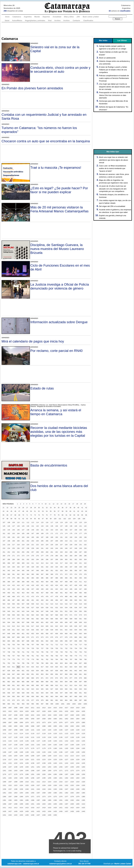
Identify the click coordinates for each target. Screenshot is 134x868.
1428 (16, 811)
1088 (44, 726)
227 (61, 545)
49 (27, 511)
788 (76, 659)
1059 (49, 719)
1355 (27, 793)
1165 (55, 745)
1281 (32, 774)
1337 (10, 789)
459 (52, 593)
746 (47, 652)
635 (33, 630)
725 (33, 648)
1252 (38, 767)
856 (57, 674)
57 (59, 511)
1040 (27, 715)
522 (9, 608)
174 (66, 533)
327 (23, 567)
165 (23, 533)
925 (42, 689)
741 (23, 652)
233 (4, 548)
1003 (74, 704)
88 (7, 519)
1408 (72, 804)
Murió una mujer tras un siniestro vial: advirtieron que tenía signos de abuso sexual (114, 160)
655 (42, 634)
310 (28, 563)
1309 (21, 782)
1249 (21, 767)
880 (85, 678)
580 (28, 619)
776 (18, 659)
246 (66, 548)
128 (18, 526)
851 (33, 674)
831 (23, 671)
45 (11, 511)
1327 (38, 785)
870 (37, 678)
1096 (4, 730)
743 (33, 652)
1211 (61, 756)
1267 (38, 771)
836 (47, 671)
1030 (55, 711)
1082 (10, 726)
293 (33, 559)
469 (14, 597)
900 (9, 685)
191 (61, 537)
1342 (38, 789)
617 (33, 626)
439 (42, 589)
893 (61, 682)
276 (37, 556)
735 (81, 648)
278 (47, 556)
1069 (21, 722)
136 (57, 526)
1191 (32, 752)
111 (23, 522)
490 (28, 600)
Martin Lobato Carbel (123, 864)
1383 (16, 800)
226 (57, 545)
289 (14, 559)
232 (85, 545)
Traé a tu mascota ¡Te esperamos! (56, 168)
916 (85, 685)
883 (14, 682)
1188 (16, 752)
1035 (83, 711)
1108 (72, 730)
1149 (49, 741)
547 (42, 611)
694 (57, 641)
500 (76, 600)
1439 (78, 811)
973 (14, 700)
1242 (66, 763)
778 (28, 659)
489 (23, 600)
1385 (27, 800)
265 (71, 552)
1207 (38, 756)
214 (85, 541)
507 (23, 604)
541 (14, 611)
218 (18, 545)
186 (37, 537)
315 (52, 563)
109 (14, 522)
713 (61, 645)
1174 (21, 748)
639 (52, 630)
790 (85, 659)
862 (85, 674)
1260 (83, 767)
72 (31, 515)
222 (37, 545)
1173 (16, 748)
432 (9, 589)
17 (73, 504)
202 (28, 541)
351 (52, 571)
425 (61, 585)
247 (71, 548)
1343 (44, 789)
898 (85, 682)
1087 (38, 726)
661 (71, 634)
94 (31, 519)
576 (9, 619)
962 (47, 696)
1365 (83, 793)
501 (81, 600)
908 (47, 685)
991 (14, 704)
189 (52, 537)
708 (37, 645)
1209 (49, 756)
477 (52, 597)
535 (71, 608)
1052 (10, 719)
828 (9, 671)
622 (57, 626)
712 (57, 645)
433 (14, 589)
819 (52, 667)
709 (42, 645)
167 (33, 533)
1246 (4, 767)
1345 (55, 789)
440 (47, 589)
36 (63, 508)
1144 (21, 741)
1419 (49, 808)
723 (23, 648)
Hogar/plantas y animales (35, 21)
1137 (66, 737)
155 (61, 530)
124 (85, 522)
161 (4, 533)
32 (47, 508)
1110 (83, 730)
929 (61, 689)
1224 (49, 760)
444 (66, 589)
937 (14, 693)
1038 (16, 715)
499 (71, 600)
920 (18, 689)
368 (47, 574)
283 (71, 556)
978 (37, 700)
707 (33, 645)
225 (52, 545)
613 (14, 626)
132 (37, 526)
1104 (49, 730)
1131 (32, 737)
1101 (32, 730)
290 (18, 559)
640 (57, 630)
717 (81, 645)
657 (52, 634)
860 (76, 674)
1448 (44, 815)
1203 (16, 756)
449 (4, 593)
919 (14, 689)
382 (28, 578)
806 (76, 663)
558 (9, 615)
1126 (4, 737)
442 (57, 589)
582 (37, 619)
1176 (32, 748)
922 (28, 689)
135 (52, 526)
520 (85, 604)
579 (23, 619)
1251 (32, 767)
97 (43, 519)
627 (81, 626)
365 (33, 574)
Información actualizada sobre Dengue (59, 322)
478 (57, 597)
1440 (83, 811)
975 (23, 700)
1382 (10, 800)
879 (81, 678)
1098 (16, 730)
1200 (83, 752)
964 (57, 696)
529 (42, 608)
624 (66, 626)
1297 (38, 778)
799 (42, 663)
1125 (83, 734)
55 (51, 511)
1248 (16, 767)
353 (61, 571)
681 (81, 637)
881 (4, 682)
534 (66, 608)
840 (66, 671)
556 (85, 611)
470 (18, 597)
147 (23, 530)
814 (28, 667)
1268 (44, 771)
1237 (38, 763)
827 (4, 671)
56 (55, 511)
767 (61, 656)
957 (23, 696)
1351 (4, 793)
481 (71, 597)
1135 (55, 737)
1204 (21, 756)
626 (76, 626)
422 (47, 585)
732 (66, 648)
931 (71, 689)
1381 (4, 800)
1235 (27, 763)
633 (23, 630)
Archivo (57, 21)
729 (52, 648)
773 (4, 659)
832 (28, 671)
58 (63, 511)
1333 (72, 785)
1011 (32, 708)
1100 (27, 730)
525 (23, 608)
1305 (83, 778)
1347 (66, 789)
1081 (4, 726)
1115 (27, 734)
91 (19, 519)
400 (28, 582)
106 (84, 519)
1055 (27, 719)
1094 (78, 726)
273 (23, 556)
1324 (21, 785)
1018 (72, 708)
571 (71, 615)
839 (61, 671)
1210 (55, 756)
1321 (4, 785)
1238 (44, 763)
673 (42, 637)
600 (37, 622)
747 (52, 652)
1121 (61, 734)
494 (47, 600)
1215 (83, 756)
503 (4, 604)
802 (57, 663)
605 (61, 622)
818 (47, 667)
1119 (49, 734)
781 (42, 659)
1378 (72, 797)
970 (85, 696)
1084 (21, 726)
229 (71, 545)
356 (76, 571)
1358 (44, 793)
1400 (27, 804)
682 (85, 637)
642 (66, 630)
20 (85, 504)
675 (52, 637)
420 (37, 585)
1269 (49, 771)
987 (81, 700)
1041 (32, 715)
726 (37, 648)
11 (50, 504)
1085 (27, 726)
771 (81, 656)
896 (76, 682)
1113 (16, 734)
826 (85, 667)
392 (76, 578)
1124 (78, 734)
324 (9, 567)
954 (9, 696)
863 (4, 678)
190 (57, 537)
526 (28, 608)
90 (15, 519)
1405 (55, 804)
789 (81, 659)
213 (81, 541)
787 (71, 659)
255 (23, 552)
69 (19, 515)
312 (37, 563)
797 (33, 663)
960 (37, 696)
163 (14, 533)
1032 (66, 711)
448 (85, 589)
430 (85, 585)
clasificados (125, 11)
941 (33, 693)
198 (9, 541)
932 (76, 689)
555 (81, 611)
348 (37, 571)
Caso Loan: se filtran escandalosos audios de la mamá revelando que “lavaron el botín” (113, 168)
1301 (61, 778)
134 (47, 526)
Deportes (46, 17)
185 (33, 537)
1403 (44, 804)
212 (76, 541)
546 (37, 611)
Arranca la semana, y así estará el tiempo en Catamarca (56, 412)
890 (47, 682)
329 (33, 567)
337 (71, 567)
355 (71, 571)
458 (47, 593)
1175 (27, 748)
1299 (49, 778)
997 (42, 704)
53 (43, 511)
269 (4, 556)
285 (81, 556)
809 (4, 667)
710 (47, 645)
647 (4, 634)
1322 (10, 785)
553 (71, 611)
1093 (72, 726)
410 (76, 582)
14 (61, 504)
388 (57, 578)
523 (14, 608)
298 (57, 559)
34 (55, 508)
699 (81, 641)
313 (42, 563)
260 (47, 552)
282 (66, 556)
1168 (72, 745)
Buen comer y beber (91, 17)
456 (37, 593)
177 (81, 533)
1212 (66, 756)
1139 (78, 737)
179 (4, 537)
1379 (78, 797)
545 (33, 611)
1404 (49, 804)
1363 (72, 793)
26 (23, 508)
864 (9, 678)
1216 (4, 760)
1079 (78, 722)
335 (61, 567)
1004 (80, 704)
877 (71, 678)
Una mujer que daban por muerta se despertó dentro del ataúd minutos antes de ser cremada (115, 87)
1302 (66, 778)
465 (81, 593)
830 (18, 671)
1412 (10, 808)
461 (61, 593)
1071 (32, 722)
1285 (55, 774)
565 (42, 615)
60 (70, 511)
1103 (44, 730)
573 (81, 615)
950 (76, 693)
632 (18, 630)
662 (76, 634)
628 (85, 626)
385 (42, 578)
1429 (21, 811)
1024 (21, 711)
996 (37, 704)
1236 (32, 763)
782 (47, 659)
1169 (78, 745)
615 (23, 626)
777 (23, 659)
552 (66, 611)
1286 (61, 774)
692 (47, 641)
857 (61, 674)
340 (85, 567)
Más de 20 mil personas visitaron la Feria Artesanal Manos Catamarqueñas (59, 209)
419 (33, 585)
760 (28, 656)
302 (76, 559)
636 (37, 630)
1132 (38, 737)
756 (9, 656)
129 (23, 526)
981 (52, 700)
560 (18, 615)
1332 (66, 785)
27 (27, 508)
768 (66, 656)
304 (85, 559)
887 (33, 682)
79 (59, 515)
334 (57, 567)
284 (76, 556)
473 (33, 597)
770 (76, 656)
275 (33, 556)
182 (18, 537)
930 (66, 689)
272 (18, 556)
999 (52, 704)
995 (33, 704)
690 (37, 641)
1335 (83, 785)
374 (76, 574)
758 (18, 656)
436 (28, 589)
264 (66, 552)
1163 (44, 745)
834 (37, 671)
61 (74, 511)
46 (15, 511)
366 (37, 574)
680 (76, 637)
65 (3, 515)
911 (61, 685)
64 (86, 511)
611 (4, 626)
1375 (55, 797)
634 (28, 630)
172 (57, 533)
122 (76, 522)
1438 (72, 811)
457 (42, 593)
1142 (10, 741)
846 (9, 674)
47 (19, 511)
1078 (72, 722)
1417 (38, 808)
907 (42, 685)
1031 (61, 711)
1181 (61, 748)
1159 (21, 745)
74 (39, 515)
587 (61, 619)
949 (71, 693)
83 (74, 515)
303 (81, 559)
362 (18, 574)
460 (57, 593)
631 (14, 630)
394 (85, 578)
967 (71, 696)
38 (70, 508)
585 (52, 619)
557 (4, 615)
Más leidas (103, 41)
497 (61, 600)
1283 (44, 774)
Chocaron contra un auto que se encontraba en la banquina (46, 141)
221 (33, 545)
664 (85, 634)
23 (11, 508)
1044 (49, 715)
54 (47, 511)
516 (66, 604)
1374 (49, 797)
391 (71, 578)
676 (57, 637)
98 (47, 519)
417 (23, 585)
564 (37, 615)
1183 (72, 748)
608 (76, 622)
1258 (72, 767)
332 (47, 567)
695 (61, 641)
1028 (44, 711)
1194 (49, 752)
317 (61, 563)
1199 (78, 752)
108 (9, 522)
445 (71, 589)
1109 (78, 730)
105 (79, 519)
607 (71, 622)
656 (47, 634)
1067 (10, 722)
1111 (4, 734)
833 (33, 671)
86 (86, 515)
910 (57, 685)
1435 (55, 811)
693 (52, 641)
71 (27, 515)
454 (28, 593)
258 (37, 552)
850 (28, 674)
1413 (16, 808)
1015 (55, 708)
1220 (27, 760)
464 (76, 593)
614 (18, 626)
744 (37, 652)
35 (59, 508)
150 (37, 530)
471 (23, 597)
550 (57, 611)
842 (76, 671)
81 (66, 515)
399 (23, 582)
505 (14, 604)
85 (82, 515)
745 (42, 652)
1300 (55, 778)
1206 (32, 756)
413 (4, 585)
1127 (10, 737)
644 (76, 630)
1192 (38, 752)
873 (52, 678)
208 (57, 541)
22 (7, 508)
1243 (72, 763)
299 (61, 559)
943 (42, 693)
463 (71, 593)
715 (71, 645)
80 (63, 515)
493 (42, 600)
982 (57, 700)
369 (52, 574)
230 (76, 545)
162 (9, 533)
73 (35, 515)
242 (47, 548)
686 (18, 641)
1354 (21, 793)
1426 (4, 811)
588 (66, 619)
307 (14, 563)
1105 (55, 730)
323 (4, 567)
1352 (10, 793)
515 (61, 604)
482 (76, 597)
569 (61, 615)
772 (85, 656)
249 (81, 548)
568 (57, 615)
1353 (16, 793)
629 (4, 630)
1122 (66, 734)
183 (23, 537)
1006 (4, 708)
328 (28, 567)
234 (9, 548)
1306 (4, 782)
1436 (61, 811)
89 (11, 519)
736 (85, 648)
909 (52, 685)
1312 (38, 782)
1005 (85, 704)
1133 (44, 737)
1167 (66, 745)
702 (9, 645)
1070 (27, 722)
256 (28, 552)
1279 (21, 774)
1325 (27, 785)
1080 (83, 722)
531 (52, 608)
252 (9, 552)
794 (18, 663)
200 (18, 541)
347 (33, 571)
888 (37, 682)
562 (28, 615)
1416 (32, 808)
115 (42, 522)
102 (65, 519)
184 (28, 537)
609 (81, 622)
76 (47, 515)
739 (14, 652)
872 (47, 678)
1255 (55, 767)
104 (74, 519)
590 (76, 619)
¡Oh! (78, 17)
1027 (38, 711)
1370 (27, 797)
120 (66, 522)
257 (33, 552)
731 (61, 648)
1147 (38, 741)
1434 (49, 811)
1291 (4, 778)
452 (18, 593)
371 (61, 574)
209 (61, 541)
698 (76, 641)
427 (71, 585)
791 (4, 663)
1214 (78, 756)
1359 (49, 793)
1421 (61, 808)
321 (81, 563)
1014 (49, 708)
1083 (16, 726)
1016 (61, 708)
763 (42, 656)
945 (52, 693)
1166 (61, 745)
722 (18, 648)
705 (23, 645)
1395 (83, 800)
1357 (38, 793)
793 (14, 663)
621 (52, 626)
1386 (32, 800)
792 (9, 663)
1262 (10, 771)
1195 (55, 752)
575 (4, 619)
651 (23, 634)
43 (3, 511)
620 (47, 626)
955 (14, 696)
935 (4, 693)
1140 (83, 737)
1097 (10, 730)
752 (76, 652)
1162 (38, 745)
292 (28, 559)
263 (61, 552)
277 (42, 556)
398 (18, 582)
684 (9, 641)
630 (9, 630)
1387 (38, 800)
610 (85, 622)
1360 (55, 793)
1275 (83, 771)
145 (14, 530)
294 (37, 559)
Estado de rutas (42, 388)
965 (61, 696)
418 (28, 585)
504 (9, 604)
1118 (44, 734)
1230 (83, 760)
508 (28, 604)
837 (52, 671)
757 (14, 656)
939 (23, 693)
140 (76, 526)
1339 (21, 789)
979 (42, 700)
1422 (66, 808)
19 (81, 504)
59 (66, 511)
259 (42, 552)
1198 (72, 752)
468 (9, 597)
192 (66, 537)
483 (81, 597)
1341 (32, 789)
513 (52, 604)
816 (37, 667)
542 (18, 611)
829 (14, 671)
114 (37, 522)
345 (23, 571)
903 (23, 685)
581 (33, 619)
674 (47, 637)
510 (37, 604)
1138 (72, 737)
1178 (44, 748)
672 (37, 637)
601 (42, 622)
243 (52, 548)
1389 (49, 800)
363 (23, 574)
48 (23, 511)
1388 (44, 800)
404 (47, 582)
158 (76, 530)
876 (66, 678)
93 (27, 519)
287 (4, 559)
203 (33, 541)
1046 (61, 715)
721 (14, 648)
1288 (72, 774)
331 (42, 567)
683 (4, 641)
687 (23, 641)
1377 (66, 797)
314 (47, 563)
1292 (10, 778)
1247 (10, 767)
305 (4, 563)
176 (76, 533)
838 (57, 671)
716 (76, 645)
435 (23, 589)
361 (14, 574)
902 (18, 685)
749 (61, 652)
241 (42, 548)
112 (28, 522)
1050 (83, 715)
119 (61, 522)
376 (85, 574)
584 (47, 619)
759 (23, 656)
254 (18, 552)
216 (9, 545)
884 (18, 682)
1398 (16, 804)
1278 (16, 774)
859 (71, 674)
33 (51, 508)
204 (37, 541)
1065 (83, 719)
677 (61, 637)
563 (33, 615)
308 (18, 563)
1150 (55, 741)
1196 (61, 752)
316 (57, 563)
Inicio (7, 17)
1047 (66, 715)
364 (28, 574)
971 (4, 700)
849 (23, 674)
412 (85, 582)
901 (14, 685)
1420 (55, 808)
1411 (4, 808)
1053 (16, 719)
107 (4, 522)
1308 (16, 782)
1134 (49, 737)
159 (81, 530)
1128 (16, 737)
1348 (72, 789)
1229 (78, 760)
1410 (83, 804)
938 (18, 693)
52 (39, 511)
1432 (38, 811)
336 (66, 567)
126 (9, 526)
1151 (61, 741)
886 (28, 682)
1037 (10, 715)
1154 (78, 741)
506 (18, 604)
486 (9, 600)
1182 (66, 748)
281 (61, 556)
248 (76, 548)
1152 (66, 741)
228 (66, 545)
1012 (38, 708)
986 (76, 700)
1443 (16, 815)
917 (4, 689)
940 (28, 693)
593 (4, 622)
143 (4, 530)
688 (28, 641)
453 (23, 593)
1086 (32, 726)
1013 (44, 708)
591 (81, 619)
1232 (10, 763)
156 (66, 530)
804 (66, 663)
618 (37, 626)
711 (52, 645)
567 (52, 615)
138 (66, 526)
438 (37, 589)
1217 (10, 760)
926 (47, 689)
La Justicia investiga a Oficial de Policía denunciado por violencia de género (60, 286)
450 (9, 593)
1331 (61, 785)
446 (76, 589)
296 (47, 559)
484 (85, 597)
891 (52, 682)
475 (42, 597)
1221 (32, 760)
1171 (4, 748)
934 (85, 689)
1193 (44, 752)
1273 (72, 771)
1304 (78, 778)
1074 (49, 722)
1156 (4, 745)
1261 (4, 771)
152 (47, 530)
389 (61, 578)
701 (4, 645)
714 (66, 645)
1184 (78, 748)
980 (47, 700)
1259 (78, 767)
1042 (38, 715)
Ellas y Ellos (69, 17)
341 (4, 571)
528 (37, 608)
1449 (49, 815)
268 (85, 552)
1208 (44, 756)
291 (23, 559)
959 (33, 696)
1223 (44, 760)
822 (66, 667)
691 (42, 641)
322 (85, 563)
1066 (4, 722)
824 (76, 667)
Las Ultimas (122, 41)
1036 (4, 715)
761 (33, 656)
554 (76, 611)
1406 (61, 804)
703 (14, 645)
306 (9, 563)
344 (18, 571)
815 (33, 667)
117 (52, 522)
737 (4, 652)
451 (14, 593)
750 (66, 652)
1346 (61, 789)
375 (81, 574)
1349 (78, 789)
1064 (78, 719)
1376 (61, 797)
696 (66, 641)
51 (35, 511)
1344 (49, 789)
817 (42, 667)
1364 (78, 793)
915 (81, 685)
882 (9, 682)
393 (81, 578)
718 (85, 645)
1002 (68, 704)
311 (33, 563)
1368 (16, 797)
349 (42, 571)
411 (81, 582)
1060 (55, 719)
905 (33, 685)
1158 (16, 745)
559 (14, 615)
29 (35, 508)
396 (9, 582)
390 (66, 578)
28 (31, 508)
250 (85, 548)
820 (57, 667)
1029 (49, 711)
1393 (72, 800)
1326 (32, 785)
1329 (49, 785)
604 (57, 622)
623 (61, 626)
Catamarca (17, 17)
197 (4, 541)
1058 (44, 719)
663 (81, 634)
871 (42, 678)
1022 (10, 711)
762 (37, 656)
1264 (21, 771)
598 (28, 622)
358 (85, 571)
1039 (21, 715)
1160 (27, 745)
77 (51, 515)
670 (28, 637)
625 (71, 626)
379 (14, 578)
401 (33, 582)
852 (37, 674)
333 (52, 567)
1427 (10, 811)
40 (78, 508)
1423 (72, 808)
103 (69, 519)
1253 (44, 767)
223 (42, 545)
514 (57, 604)
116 (47, 522)
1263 (16, 771)
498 (66, 600)
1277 (10, 774)
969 (81, 696)
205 (42, 541)
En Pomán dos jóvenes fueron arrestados (32, 88)
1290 (83, 774)
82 (70, 515)
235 (14, 548)
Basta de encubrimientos (49, 465)
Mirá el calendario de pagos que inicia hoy (33, 341)
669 (23, 637)
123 (81, 522)
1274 (78, 771)
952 (85, 693)
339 (81, 567)
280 (57, 556)
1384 (21, 800)
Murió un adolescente (107, 58)
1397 (10, 804)
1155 (83, 741)
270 (9, 556)
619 (42, 626)
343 (14, 571)
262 (57, 552)
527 (33, 608)
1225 (55, 760)
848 (18, 674)
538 (85, 608)
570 (66, 615)
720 (9, 648)
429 (81, 585)
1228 (72, 760)
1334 (78, 785)
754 (85, 652)
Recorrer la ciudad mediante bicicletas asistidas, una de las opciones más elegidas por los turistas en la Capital (59, 432)
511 (42, 604)
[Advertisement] (67, 29)
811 (14, 667)
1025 (27, 711)
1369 (21, 797)
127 (14, 526)
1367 (10, 797)
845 (4, 674)
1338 (16, 789)
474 (37, 597)
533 (61, 608)
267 (81, 552)
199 (14, 541)
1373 (44, 797)
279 (52, 556)
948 (66, 693)
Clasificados (88, 21)
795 (23, 663)
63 (82, 511)
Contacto (76, 21)
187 (42, 537)
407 (61, 582)
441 (52, 589)
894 (66, 682)
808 (85, 663)
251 (4, 552)
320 (76, 563)
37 (66, 508)
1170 (83, 745)
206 (47, 541)
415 (14, 585)
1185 (83, 748)
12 (53, 504)
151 (42, 530)
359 (4, 574)
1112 (10, 734)
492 (37, 600)
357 (81, 571)
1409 (78, 804)
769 (71, 656)
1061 (61, 719)
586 (57, 619)
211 (71, 541)
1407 (66, 804)
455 (33, 593)
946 (57, 693)
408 (66, 582)
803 (61, 663)
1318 (72, 782)
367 (42, 574)
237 (23, 548)
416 (18, 585)
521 (4, 608)
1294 (21, 778)
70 (23, 515)
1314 (49, 782)
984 (66, 700)
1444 (21, 815)
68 (15, 515)
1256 (61, 767)
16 (69, 504)
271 (14, 556)
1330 (55, 785)
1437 (66, 811)
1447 (38, 815)
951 (81, 693)
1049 (78, 715)
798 (37, 663)
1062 (66, 719)
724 (28, 648)
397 (14, 582)
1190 (27, 752)
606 (66, 622)
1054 (21, 719)
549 (52, 611)
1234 (21, 763)
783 (52, 659)
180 (9, 537)
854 (47, 674)
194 (76, 537)
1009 (21, 708)
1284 (49, 774)
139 (71, 526)
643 (71, 630)
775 (14, 659)
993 (23, 704)
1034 (78, 711)
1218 (16, 760)
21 (3, 508)
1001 (63, 704)
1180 (55, 748)
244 (57, 548)
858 (66, 674)
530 (47, 608)
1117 (38, 734)
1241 (61, 763)
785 (61, 659)
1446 (32, 815)
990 (9, 704)
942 (37, 693)
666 (9, 637)
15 (65, 504)
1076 (61, 722)
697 (71, 641)
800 (47, 663)
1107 (66, 730)
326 (18, 567)
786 (66, 659)
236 (18, 548)
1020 (83, 708)
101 (60, 519)
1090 (55, 726)
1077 (66, 722)
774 (9, 659)
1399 (21, 804)
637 (42, 630)
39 (74, 508)
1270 (55, 771)
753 (81, 652)
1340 (27, 789)
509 (33, 604)
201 (23, 541)
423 (52, 585)
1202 (10, 756)
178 (85, 533)
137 (61, 526)
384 (37, 578)
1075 (55, 722)
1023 (16, 711)
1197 (66, 752)
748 (57, 652)
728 (47, 648)
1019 (78, 708)
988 (85, 700)
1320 (83, 782)
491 (33, 600)
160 (85, 530)
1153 (72, 741)
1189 (21, 752)
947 (61, 693)
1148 (44, 741)
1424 (78, 808)
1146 (32, 741)
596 (18, 622)
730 (57, 648)
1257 (66, 767)
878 (76, 678)
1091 (61, 726)
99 (51, 519)
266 (76, 552)
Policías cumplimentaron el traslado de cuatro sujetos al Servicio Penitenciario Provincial (114, 78)
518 (76, 604)
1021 (4, 711)
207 (52, 541)
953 (4, 696)
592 (85, 619)
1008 (16, 708)
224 (47, 545)
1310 (27, 782)
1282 (38, 774)
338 (76, 567)
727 (42, 648)
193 (71, 537)
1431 (32, 811)
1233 (16, 763)
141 (81, 526)
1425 (83, 808)
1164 (49, 745)
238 (28, 548)
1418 (44, 808)
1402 (38, 804)
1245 (83, 763)
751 (71, 652)
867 (23, 678)
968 (76, 696)
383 (33, 578)
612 (9, 626)
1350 (83, 789)
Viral (50, 21)
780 (37, 659)
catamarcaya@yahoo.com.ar (60, 864)
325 (14, 567)
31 (43, 508)
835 (42, 671)
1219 (21, 760)
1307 (10, 782)
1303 (72, 778)
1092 (66, 726)
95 (35, 519)
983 (61, 700)
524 (18, 608)
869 (33, 678)
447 (81, 589)
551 (61, 611)
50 (31, 511)
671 (33, 637)
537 (81, 608)
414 (9, 585)
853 (42, 674)
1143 (16, 741)
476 (47, 597)
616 (28, 626)
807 (81, 663)
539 (4, 611)
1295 (27, 778)
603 (52, 622)
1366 (4, 797)
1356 (32, 793)
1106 (61, 730)
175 (71, 533)
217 (14, 545)
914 (76, 685)
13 (57, 504)
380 (18, 578)
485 (4, 600)
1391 (61, 800)
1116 (32, 734)
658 (57, 634)
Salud (7, 21)
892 (57, 682)
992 (18, 704)
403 (42, 582)
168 (37, 533)
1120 (55, 734)
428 (76, 585)
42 (86, 508)
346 (28, 571)
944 (47, 693)
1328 (44, 785)
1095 (83, 726)
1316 (61, 782)
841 (71, 671)
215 (4, 545)
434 (18, 589)
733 (71, 648)
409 (71, 582)
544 (28, 611)
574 (85, 615)
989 (4, 704)
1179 (49, 748)
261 (52, 552)
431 (4, 589)
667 (14, 637)
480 (66, 597)
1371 (32, 797)
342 (9, 571)
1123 (72, 734)
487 (14, 600)
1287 (66, 774)
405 (52, 582)
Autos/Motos (17, 21)
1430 (27, 811)
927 (52, 689)
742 (28, 652)
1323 (16, 785)
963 (52, 696)
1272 (66, 771)
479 (61, 597)
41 (82, 508)
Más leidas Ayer (113, 152)
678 (66, 637)
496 (57, 600)
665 (4, 637)
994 (28, 704)
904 (28, 685)
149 (33, 530)
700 (85, 641)
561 (23, 615)
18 (77, 504)
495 (52, 600)
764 (47, 656)
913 (71, 685)
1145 (27, 741)
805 (71, 663)
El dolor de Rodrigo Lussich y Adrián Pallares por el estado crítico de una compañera (113, 70)
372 (66, 574)
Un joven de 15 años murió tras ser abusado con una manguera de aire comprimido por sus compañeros (113, 189)
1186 (4, 752)
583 (42, 619)
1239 (49, 763)
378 (9, 578)
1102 (38, 730)
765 (52, 656)
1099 (21, 730)
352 (57, 571)
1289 (78, 774)
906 (37, 685)
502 (85, 600)
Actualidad (57, 17)
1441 (4, 815)
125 (4, 526)
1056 (32, 719)
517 (71, 604)
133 (42, 526)
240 (37, 548)
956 (18, 696)
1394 (78, 800)
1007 (10, 708)
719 (4, 648)
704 (18, 645)
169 (42, 533)
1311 (32, 782)
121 (71, 522)
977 (33, 700)
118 (57, 522)
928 (57, 689)
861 (81, 674)
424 (57, 585)
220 (28, 545)
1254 (49, 767)
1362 (66, 793)
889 (42, 682)
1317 (66, 782)
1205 (27, 756)
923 (33, 689)
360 (9, 574)
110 (18, 522)
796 (28, 663)
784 (57, 659)
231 (81, 545)
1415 (27, 808)
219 (23, 545)
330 (37, 567)
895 (71, 682)
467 (4, 597)
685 (14, 641)
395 (4, 582)
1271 (61, 771)
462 (66, 593)
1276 (4, 774)
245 (61, 548)
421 (42, 585)
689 (33, 641)
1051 (4, 719)
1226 (61, 760)
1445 (27, 815)
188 (47, 537)
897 (81, 682)
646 (85, 630)
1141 (4, 741)
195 (81, 537)
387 (52, 578)
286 (85, 556)
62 (78, 511)
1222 (38, 760)
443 (61, 589)
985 (71, 700)
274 (28, 556)
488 (18, 600)
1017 (66, 708)
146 (18, 530)
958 (28, 696)
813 (23, 667)
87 (3, 519)
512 (47, 604)
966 (66, 696)
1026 (32, 711)
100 (55, 519)
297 (52, 559)
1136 (61, 737)
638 (47, 630)
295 (42, 559)
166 (28, 533)
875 (61, 678)
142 (85, 526)
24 (15, 508)
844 (85, 671)
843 (81, 671)
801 (52, 663)
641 (61, 630)
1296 (32, 778)
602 (47, 622)
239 (33, 548)
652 (28, 634)
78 (55, 515)
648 (9, 634)
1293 (16, 778)
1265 (27, 771)
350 (47, 571)
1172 (10, 748)
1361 (61, 793)
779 (33, 659)
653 (33, 634)
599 (33, 622)
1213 (72, 756)
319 (71, 563)
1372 (38, 797)
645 (81, 630)
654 (37, 634)
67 (11, 515)
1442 (10, 815)
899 (4, 685)
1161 (32, 745)
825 (81, 667)
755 (4, 656)
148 (28, 530)
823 (71, 667)
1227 (66, 760)
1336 (4, 789)
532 (57, 608)
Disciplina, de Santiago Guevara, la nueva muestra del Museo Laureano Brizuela (57, 249)
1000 (57, 704)
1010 (27, 708)
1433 (44, 811)
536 (76, 608)
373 (71, 574)
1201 (4, 756)
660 (66, 634)
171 (52, 533)
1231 (4, 763)
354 (66, 571)
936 (9, 693)
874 (57, 678)
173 (61, 533)
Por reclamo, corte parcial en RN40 (56, 351)
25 (19, 508)
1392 (66, 800)
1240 (55, 763)
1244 (78, 763)
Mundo (37, 17)
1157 (10, 745)
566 (47, 615)
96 (39, 519)
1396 (4, 804)
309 (23, 563)
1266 (32, 771)
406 (57, 582)
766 (57, 656)
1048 (72, 715)
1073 (44, 722)
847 (14, 674)
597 (23, 622)
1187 (10, 752)
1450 (55, 815)
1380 (83, 797)
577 (14, 619)
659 (61, 634)
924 (37, 689)
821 (61, 667)
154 (57, 530)
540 (9, 611)
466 (85, 593)
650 (18, 634)
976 (28, 700)
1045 (55, 715)
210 (66, 541)
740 (18, 652)
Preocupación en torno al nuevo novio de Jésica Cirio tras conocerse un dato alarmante (115, 95)
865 (14, 678)
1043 (44, 715)
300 (66, 559)
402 (37, 582)
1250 (27, 767)
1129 (21, 737)
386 (47, 578)
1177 (38, 748)
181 (14, 537)
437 (33, 589)
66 (7, 515)
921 (23, 689)
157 (71, 530)
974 (18, 700)
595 (14, 622)
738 (9, 652)
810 (9, 667)
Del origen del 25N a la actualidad (112, 206)
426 (66, 585)
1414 (21, 808)
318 (66, 563)
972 (9, 700)
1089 (49, 726)
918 (9, 689)
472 (28, 597)
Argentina (28, 17)
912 (66, 685)
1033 (72, 711)
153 (52, 530)
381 (23, 578)
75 (43, 515)
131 (33, 526)
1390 (55, 800)
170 (47, 533)
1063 (72, 719)
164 (18, 533)
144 (9, 530)
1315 (55, 782)
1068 (16, 722)
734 (76, 648)
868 (28, 678)
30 (39, 508)
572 (76, 615)
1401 (32, 804)
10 (46, 504)
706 (28, 645)
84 (78, 515)
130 (28, 526)
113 (33, 522)
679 (71, 637)
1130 (27, 737)
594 (9, 622)
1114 (21, 734)
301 (71, 559)
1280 (27, 774)
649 (14, 634)
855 (52, 674)
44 (7, 511)
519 (81, 604)
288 (9, 559)
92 (23, 519)
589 (71, 619)
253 (14, 552)
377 (4, 578)
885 (23, 682)
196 (85, 537)
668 (18, 637)
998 (47, 704)
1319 (78, 782)
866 (18, 678)
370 (57, 574)
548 (47, 611)
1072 (38, 722)
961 (42, 696)
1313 (44, 782)
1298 (44, 778)
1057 (38, 719)
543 (23, 611)
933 (81, 689)
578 (18, 619)
